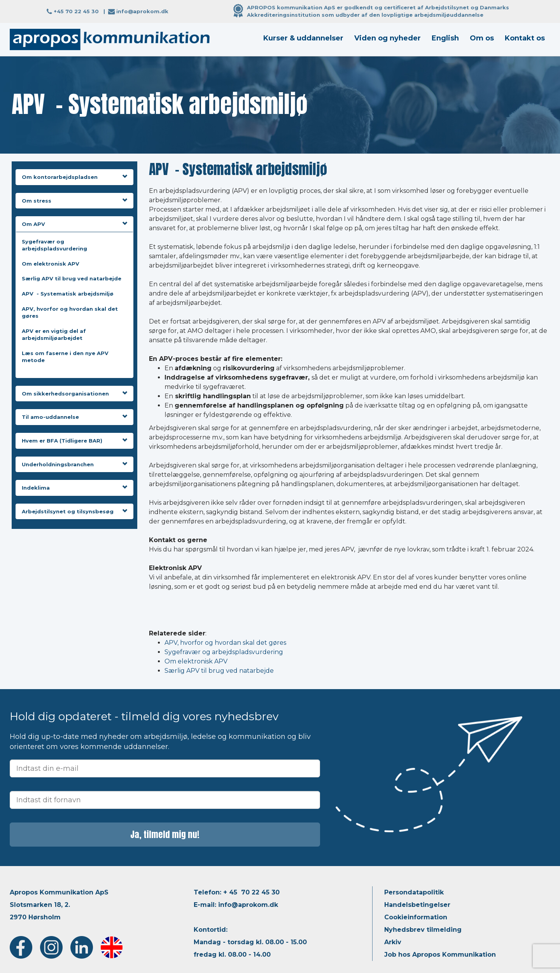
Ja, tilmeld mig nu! (165, 834)
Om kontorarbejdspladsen (74, 177)
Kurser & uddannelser (303, 38)
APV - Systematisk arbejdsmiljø (68, 294)
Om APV (74, 224)
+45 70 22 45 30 (76, 11)
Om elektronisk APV (51, 264)
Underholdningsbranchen (74, 464)
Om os (482, 38)
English (445, 38)
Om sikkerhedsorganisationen (74, 394)
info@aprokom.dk (142, 11)
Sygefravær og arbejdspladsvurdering (224, 652)
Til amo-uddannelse (74, 417)
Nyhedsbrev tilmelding (423, 930)
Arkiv (393, 942)
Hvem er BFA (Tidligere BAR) (74, 441)
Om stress (74, 201)
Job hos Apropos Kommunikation (440, 955)
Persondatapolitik (414, 892)
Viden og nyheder (388, 38)
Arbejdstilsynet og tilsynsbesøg (74, 511)
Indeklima (74, 488)
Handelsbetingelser (417, 905)
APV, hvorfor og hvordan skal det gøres (225, 643)
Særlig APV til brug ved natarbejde (72, 278)
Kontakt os (525, 38)
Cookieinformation (416, 917)
